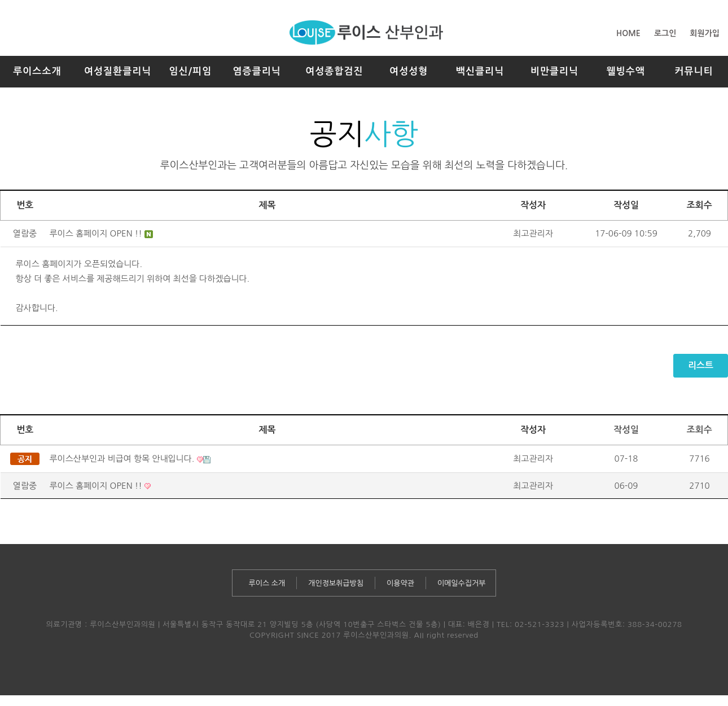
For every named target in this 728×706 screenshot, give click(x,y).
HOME (628, 33)
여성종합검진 (334, 71)
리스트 (701, 365)
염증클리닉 (256, 71)
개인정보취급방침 (336, 583)
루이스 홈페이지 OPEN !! (96, 233)
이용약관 (400, 583)
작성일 (626, 430)
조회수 (700, 430)
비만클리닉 (554, 71)
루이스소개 (37, 71)
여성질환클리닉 (118, 71)
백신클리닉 (480, 71)
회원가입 (705, 33)
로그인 (665, 33)
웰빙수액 (625, 71)
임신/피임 (190, 71)
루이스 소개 (267, 583)
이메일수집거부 (462, 583)
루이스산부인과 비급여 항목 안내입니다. (123, 459)
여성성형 (409, 71)
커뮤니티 (694, 71)
